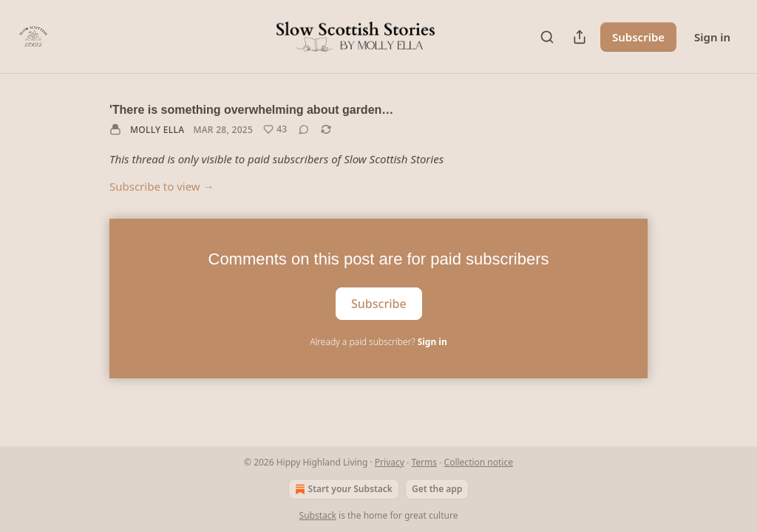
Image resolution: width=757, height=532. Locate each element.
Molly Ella (157, 130)
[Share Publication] (580, 37)
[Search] (547, 37)
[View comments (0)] (304, 129)
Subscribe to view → (162, 186)
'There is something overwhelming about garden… (251, 110)
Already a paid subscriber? (378, 342)
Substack (318, 515)
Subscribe (638, 37)
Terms (424, 462)
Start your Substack (342, 489)
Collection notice (479, 462)
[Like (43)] (275, 129)
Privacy (390, 462)
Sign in (712, 37)
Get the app (437, 489)
